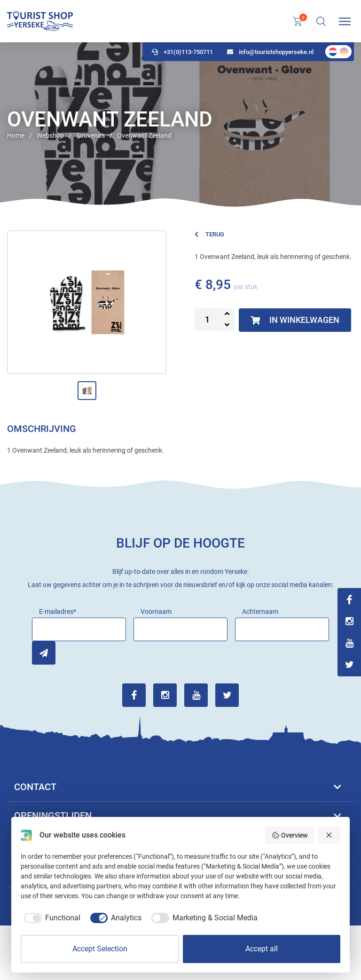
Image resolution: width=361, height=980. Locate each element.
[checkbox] (51, 918)
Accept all (262, 949)
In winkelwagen (295, 320)
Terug (209, 234)
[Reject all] (330, 835)
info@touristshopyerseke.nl (270, 52)
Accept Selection (100, 949)
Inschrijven (44, 653)
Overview (290, 835)
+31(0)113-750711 (182, 52)
